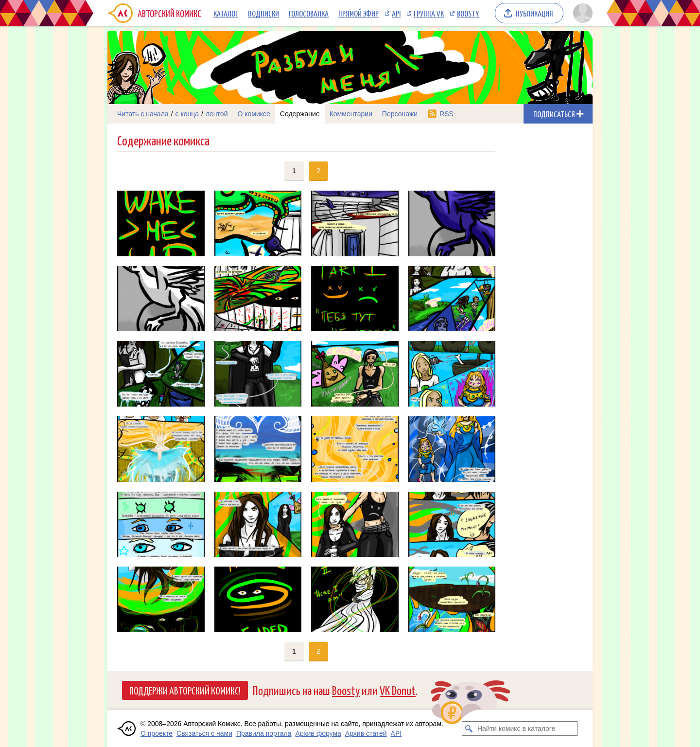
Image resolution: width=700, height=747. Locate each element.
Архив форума (318, 733)
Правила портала (264, 733)
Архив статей (366, 733)
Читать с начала (143, 114)
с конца (187, 114)
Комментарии (351, 114)
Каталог (226, 13)
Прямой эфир (359, 13)
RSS (446, 114)
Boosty (468, 13)
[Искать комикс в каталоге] (469, 729)
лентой (217, 114)
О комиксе (254, 114)
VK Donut (398, 690)
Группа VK (429, 13)
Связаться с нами (204, 733)
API (396, 13)
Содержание (300, 114)
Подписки (263, 13)
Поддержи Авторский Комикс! (185, 690)
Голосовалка (309, 13)
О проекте (157, 733)
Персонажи (400, 114)
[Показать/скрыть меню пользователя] (581, 13)
